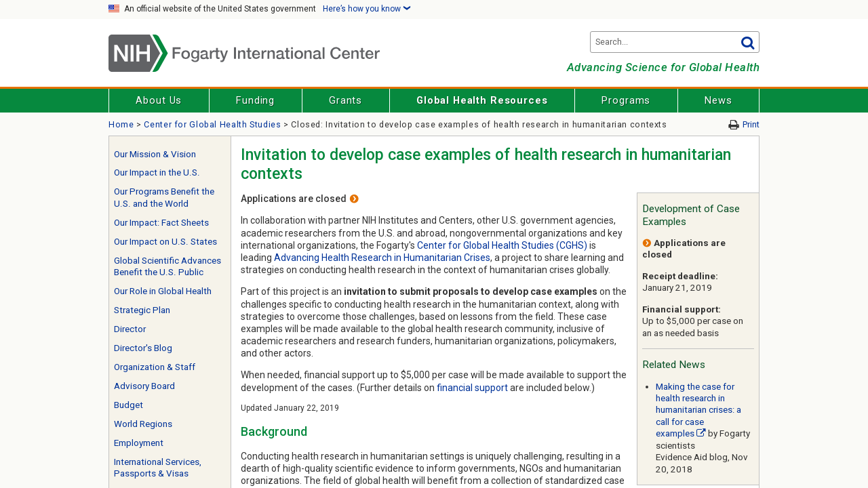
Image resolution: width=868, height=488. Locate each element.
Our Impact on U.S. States (165, 242)
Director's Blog (143, 348)
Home (121, 124)
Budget (129, 405)
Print (751, 124)
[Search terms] (675, 42)
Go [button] (747, 42)
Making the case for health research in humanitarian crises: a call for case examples (698, 410)
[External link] (701, 433)
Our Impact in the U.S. (157, 172)
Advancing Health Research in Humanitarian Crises (382, 258)
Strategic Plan (142, 310)
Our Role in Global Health (163, 291)
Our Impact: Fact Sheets (161, 223)
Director (130, 329)
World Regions (143, 424)
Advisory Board (144, 386)
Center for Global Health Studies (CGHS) (502, 245)
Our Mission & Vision (155, 154)
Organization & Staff (155, 367)
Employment (139, 443)
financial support (472, 388)
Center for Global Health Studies (212, 124)
